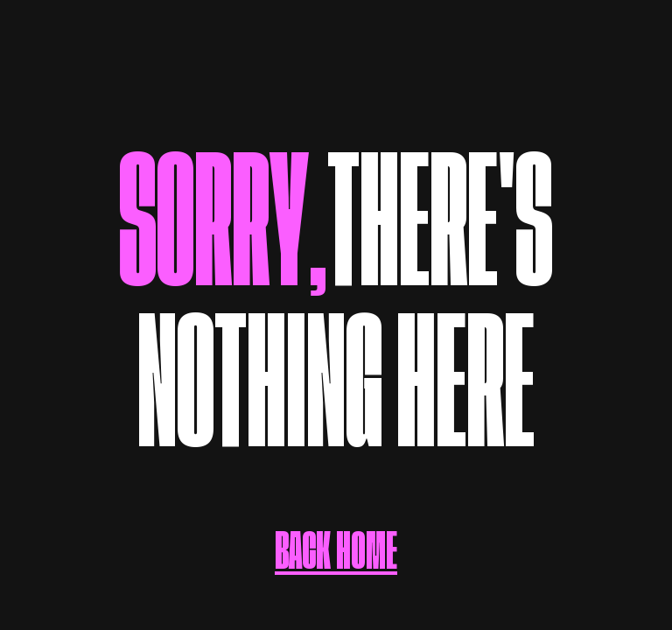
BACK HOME (336, 534)
